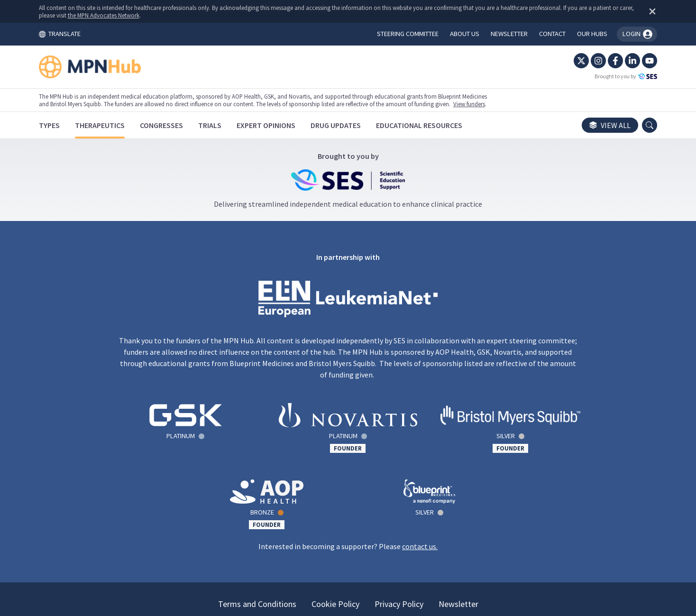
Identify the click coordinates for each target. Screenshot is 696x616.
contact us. (420, 470)
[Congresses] (173, 125)
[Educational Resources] (430, 125)
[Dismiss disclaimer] (639, 11)
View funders (481, 104)
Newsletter (458, 528)
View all (599, 125)
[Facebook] (604, 61)
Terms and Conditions (257, 528)
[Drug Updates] (347, 125)
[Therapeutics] (111, 125)
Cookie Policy (335, 528)
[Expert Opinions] (277, 125)
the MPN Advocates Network (138, 15)
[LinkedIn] (621, 61)
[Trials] (221, 125)
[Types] (61, 125)
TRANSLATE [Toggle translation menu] (71, 34)
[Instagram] (587, 61)
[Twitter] (570, 61)
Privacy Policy (399, 528)
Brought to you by (614, 76)
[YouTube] (638, 61)
